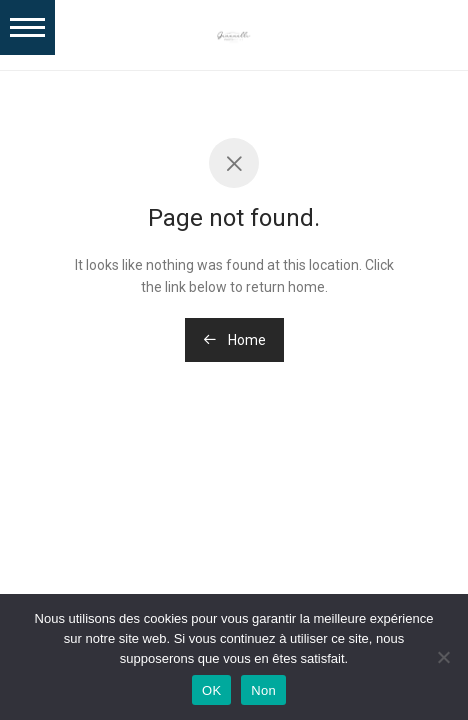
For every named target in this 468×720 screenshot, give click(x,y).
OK (211, 690)
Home (234, 340)
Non (263, 690)
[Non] (443, 657)
